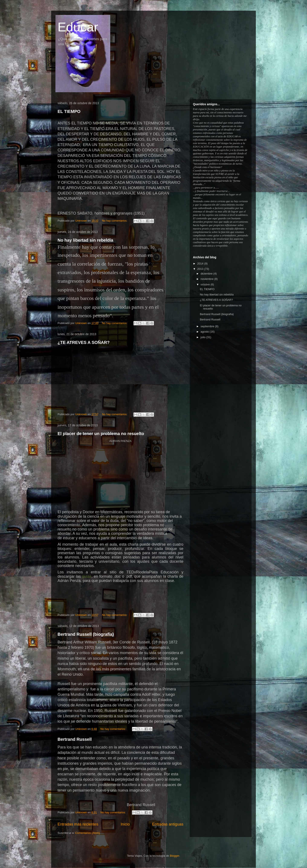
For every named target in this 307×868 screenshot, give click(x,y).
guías (87, 576)
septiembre (208, 326)
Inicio (125, 824)
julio (203, 337)
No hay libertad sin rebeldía (85, 240)
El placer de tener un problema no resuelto (101, 434)
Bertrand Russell (75, 739)
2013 (201, 269)
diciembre (207, 274)
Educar (78, 27)
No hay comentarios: (115, 221)
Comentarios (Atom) (87, 833)
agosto (205, 332)
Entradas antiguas (168, 824)
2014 (201, 264)
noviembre (207, 279)
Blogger (174, 856)
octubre (206, 284)
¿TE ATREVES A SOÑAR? (84, 342)
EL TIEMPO (69, 111)
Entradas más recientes (78, 824)
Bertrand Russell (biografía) (86, 634)
